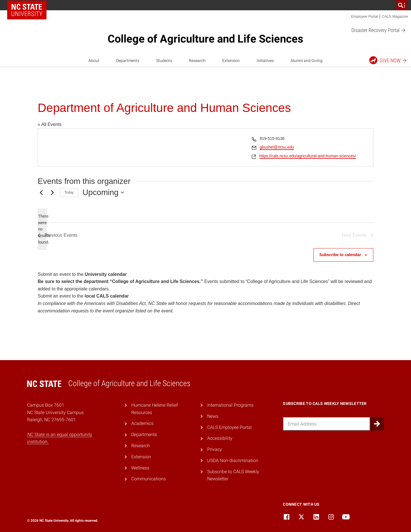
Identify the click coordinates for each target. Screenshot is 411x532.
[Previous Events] (41, 192)
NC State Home (27, 10)
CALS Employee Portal (229, 427)
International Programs (230, 405)
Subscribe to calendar (340, 255)
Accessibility (220, 438)
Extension (231, 61)
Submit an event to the (82, 274)
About (94, 61)
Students (164, 61)
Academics (142, 423)
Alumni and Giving (307, 61)
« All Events (50, 124)
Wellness (140, 468)
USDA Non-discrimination (233, 460)
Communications (149, 479)
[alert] (42, 229)
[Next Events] (52, 192)
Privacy (215, 449)
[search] (402, 5)
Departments (128, 61)
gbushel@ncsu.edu (277, 147)
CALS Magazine (395, 16)
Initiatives (265, 61)
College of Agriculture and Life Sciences (205, 39)
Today (69, 192)
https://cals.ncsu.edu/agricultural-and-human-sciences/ (308, 156)
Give (388, 60)
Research (197, 61)
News (213, 416)
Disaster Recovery (379, 30)
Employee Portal (364, 16)
